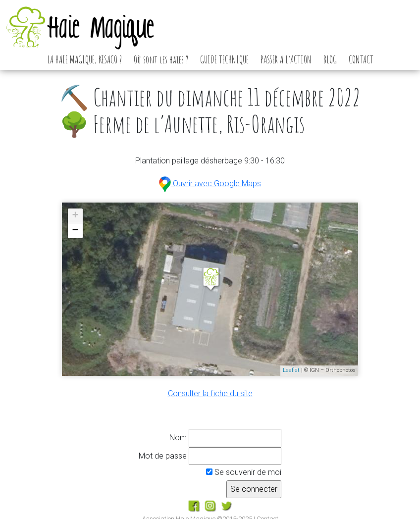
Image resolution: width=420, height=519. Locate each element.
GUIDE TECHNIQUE (224, 59)
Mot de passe (163, 456)
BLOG (330, 59)
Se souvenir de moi (244, 472)
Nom (178, 438)
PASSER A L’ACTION (286, 59)
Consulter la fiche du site (210, 393)
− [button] (76, 231)
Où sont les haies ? (161, 59)
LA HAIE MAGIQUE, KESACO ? (84, 59)
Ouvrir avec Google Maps (210, 183)
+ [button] (76, 216)
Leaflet (291, 370)
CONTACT (361, 59)
